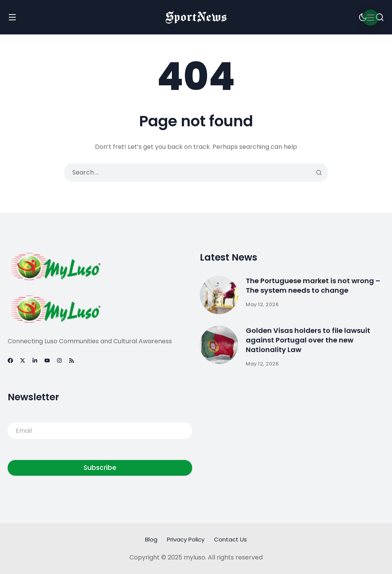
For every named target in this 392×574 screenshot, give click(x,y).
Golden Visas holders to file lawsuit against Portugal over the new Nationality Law (308, 340)
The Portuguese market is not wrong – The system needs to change (313, 285)
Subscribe (100, 468)
